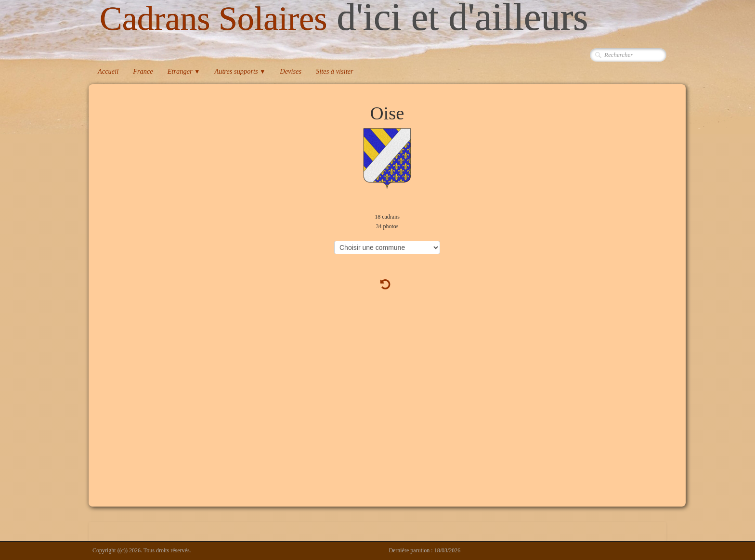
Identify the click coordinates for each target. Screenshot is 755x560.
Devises (291, 71)
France (143, 71)
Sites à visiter (335, 71)
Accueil (108, 71)
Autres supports (240, 71)
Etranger (184, 71)
